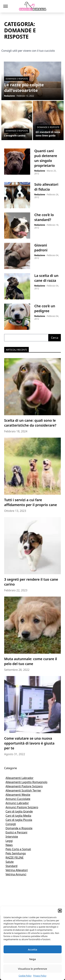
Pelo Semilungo (16, 853)
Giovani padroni (41, 248)
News (9, 845)
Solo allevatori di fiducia (46, 187)
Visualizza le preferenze (33, 969)
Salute (10, 862)
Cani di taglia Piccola (19, 820)
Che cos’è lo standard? (44, 217)
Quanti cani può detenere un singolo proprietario (46, 158)
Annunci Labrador (17, 803)
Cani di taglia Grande (19, 811)
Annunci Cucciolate (18, 799)
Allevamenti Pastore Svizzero (24, 786)
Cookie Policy (25, 976)
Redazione (40, 171)
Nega (32, 959)
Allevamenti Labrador (19, 778)
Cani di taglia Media (18, 816)
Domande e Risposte (19, 828)
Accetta (32, 949)
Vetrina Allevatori (17, 870)
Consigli (11, 824)
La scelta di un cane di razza (46, 278)
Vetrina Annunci (16, 874)
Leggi (9, 841)
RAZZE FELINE (15, 858)
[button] (60, 911)
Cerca (55, 338)
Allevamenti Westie (18, 795)
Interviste (12, 837)
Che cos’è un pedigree (45, 308)
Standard (11, 866)
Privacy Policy (40, 976)
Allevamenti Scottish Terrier (23, 790)
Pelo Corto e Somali (18, 849)
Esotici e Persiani (16, 832)
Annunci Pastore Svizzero (22, 807)
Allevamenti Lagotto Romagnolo (26, 782)
